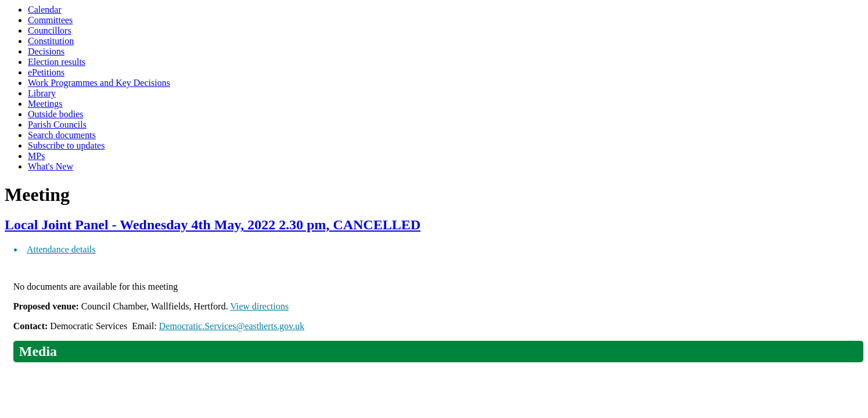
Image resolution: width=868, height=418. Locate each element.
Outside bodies (56, 114)
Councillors (50, 30)
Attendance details (61, 249)
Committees (50, 20)
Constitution (51, 41)
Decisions (46, 51)
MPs (36, 156)
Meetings (45, 104)
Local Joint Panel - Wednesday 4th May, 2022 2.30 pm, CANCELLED (213, 225)
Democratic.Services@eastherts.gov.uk (232, 326)
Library (42, 93)
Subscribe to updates (66, 145)
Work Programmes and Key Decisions (99, 83)
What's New (51, 166)
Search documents (62, 135)
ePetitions (46, 72)
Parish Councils (57, 125)
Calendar (45, 10)
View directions (259, 306)
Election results (57, 62)
